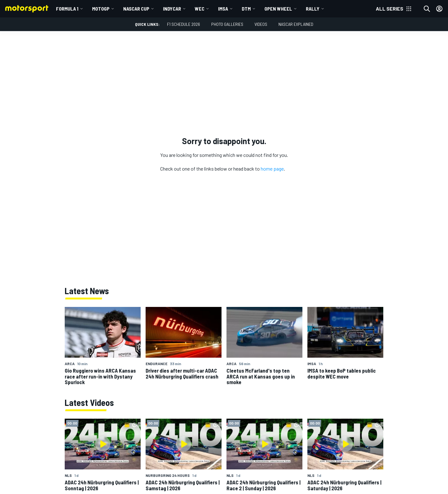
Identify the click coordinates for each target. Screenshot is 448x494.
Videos (261, 24)
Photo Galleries (227, 24)
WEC (200, 9)
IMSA (223, 9)
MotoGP (101, 9)
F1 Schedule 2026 (184, 24)
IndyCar (172, 9)
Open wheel (278, 9)
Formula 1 (67, 9)
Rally (313, 9)
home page (272, 169)
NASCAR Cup (136, 9)
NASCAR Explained (296, 24)
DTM (246, 9)
